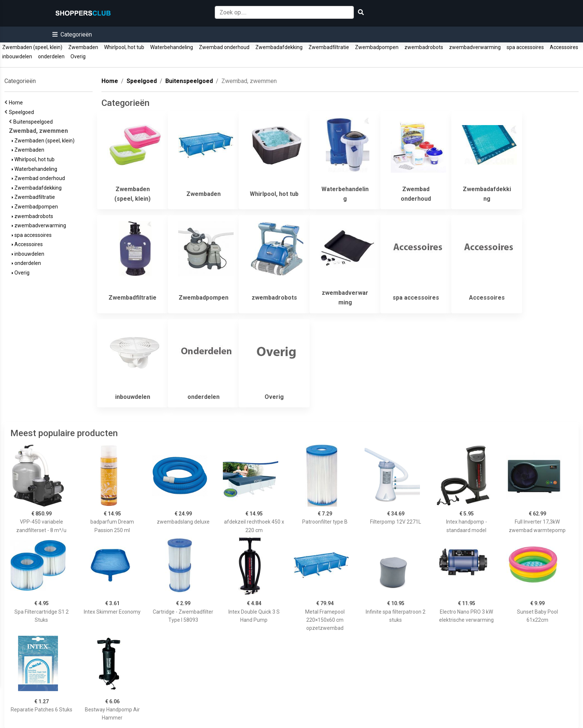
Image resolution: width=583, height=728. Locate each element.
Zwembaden (83, 47)
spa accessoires (525, 47)
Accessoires (564, 47)
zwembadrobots (424, 47)
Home (17, 103)
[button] (72, 34)
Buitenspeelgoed (34, 122)
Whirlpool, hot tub (124, 47)
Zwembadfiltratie (329, 47)
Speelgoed (23, 112)
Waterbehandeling (172, 47)
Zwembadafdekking (279, 47)
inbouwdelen (17, 56)
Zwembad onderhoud (224, 47)
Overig (78, 56)
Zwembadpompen (377, 47)
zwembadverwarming (475, 47)
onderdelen (51, 56)
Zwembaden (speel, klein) (32, 47)
